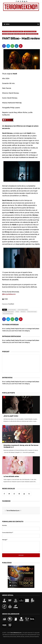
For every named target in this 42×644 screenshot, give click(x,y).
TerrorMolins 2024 (32, 34)
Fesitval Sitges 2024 (30, 31)
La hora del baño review (11, 476)
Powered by (8, 304)
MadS (4, 34)
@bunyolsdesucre (9, 294)
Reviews (10, 34)
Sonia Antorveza (20, 34)
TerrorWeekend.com (13, 511)
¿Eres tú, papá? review (11, 416)
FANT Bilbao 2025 (18, 31)
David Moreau (7, 31)
